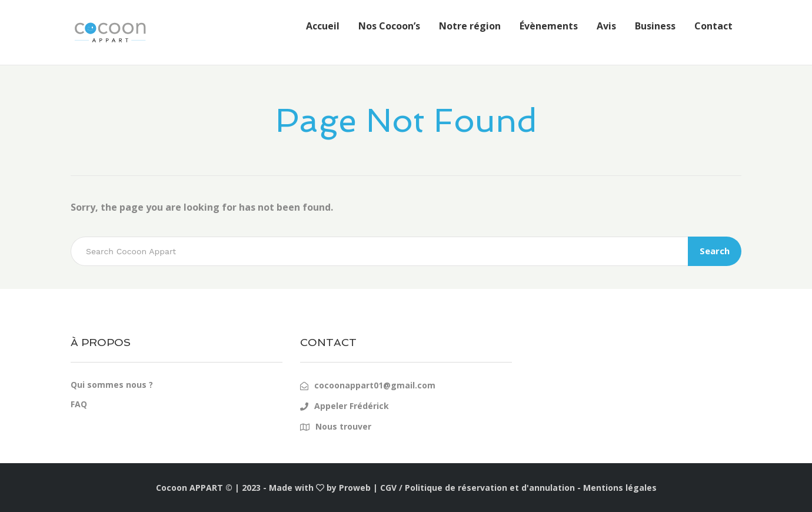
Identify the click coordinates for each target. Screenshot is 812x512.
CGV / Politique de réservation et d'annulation (477, 488)
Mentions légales (620, 488)
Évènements (549, 26)
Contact (713, 26)
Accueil (323, 26)
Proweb (355, 488)
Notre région (470, 26)
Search (715, 251)
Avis (606, 26)
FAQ (79, 404)
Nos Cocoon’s (389, 26)
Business (655, 26)
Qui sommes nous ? (112, 385)
